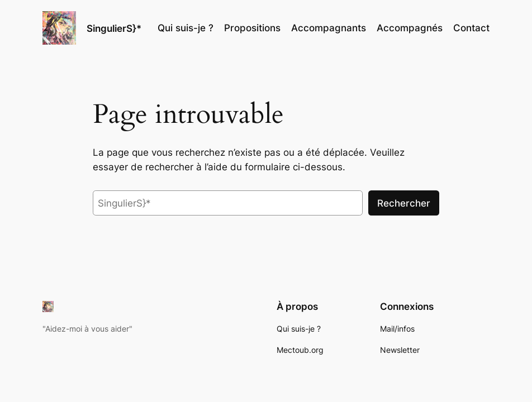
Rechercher (404, 203)
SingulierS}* (114, 28)
